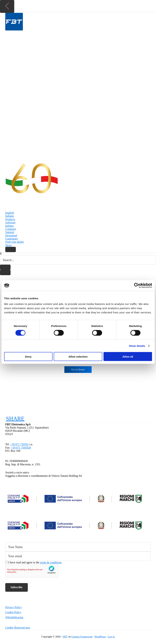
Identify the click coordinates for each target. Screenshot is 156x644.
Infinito (9, 226)
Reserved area (22, 628)
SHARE (15, 418)
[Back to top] (7, 6)
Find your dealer (15, 242)
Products (10, 219)
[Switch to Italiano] (78, 216)
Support (10, 232)
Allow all (128, 356)
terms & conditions (51, 562)
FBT (65, 637)
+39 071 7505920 (21, 448)
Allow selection (78, 356)
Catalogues (12, 239)
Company (11, 229)
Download (11, 235)
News (8, 245)
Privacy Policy (14, 607)
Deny (28, 356)
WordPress (100, 637)
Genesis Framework (82, 637)
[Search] (11, 249)
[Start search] (5, 267)
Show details (137, 346)
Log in (111, 637)
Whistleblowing (14, 617)
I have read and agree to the (35, 562)
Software (10, 222)
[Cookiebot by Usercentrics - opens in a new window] (137, 286)
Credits (9, 628)
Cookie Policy (13, 612)
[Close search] (5, 273)
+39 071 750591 (19, 444)
